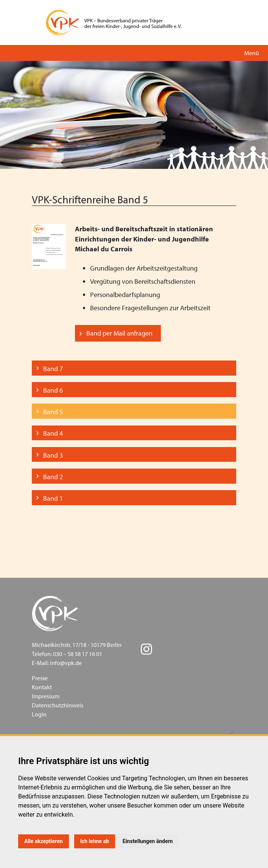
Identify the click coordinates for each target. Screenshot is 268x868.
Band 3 (53, 455)
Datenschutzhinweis (58, 705)
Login (39, 714)
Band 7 (53, 369)
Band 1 (53, 498)
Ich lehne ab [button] (95, 841)
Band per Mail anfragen (119, 333)
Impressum (46, 696)
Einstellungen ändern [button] (148, 841)
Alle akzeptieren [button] (44, 841)
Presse (40, 678)
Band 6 (53, 390)
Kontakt (42, 687)
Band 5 (53, 412)
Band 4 (53, 433)
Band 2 (53, 477)
